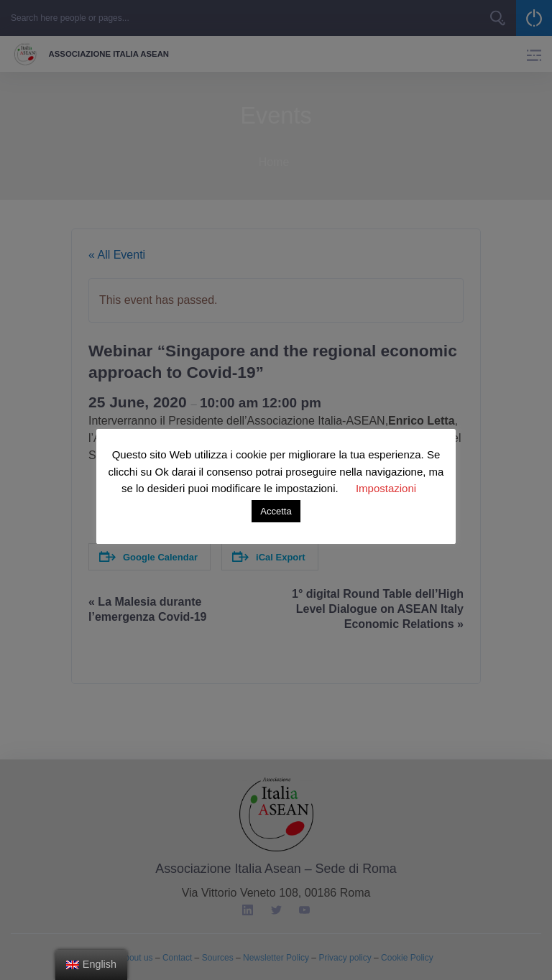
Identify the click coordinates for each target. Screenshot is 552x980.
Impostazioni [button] (386, 488)
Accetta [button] (276, 511)
